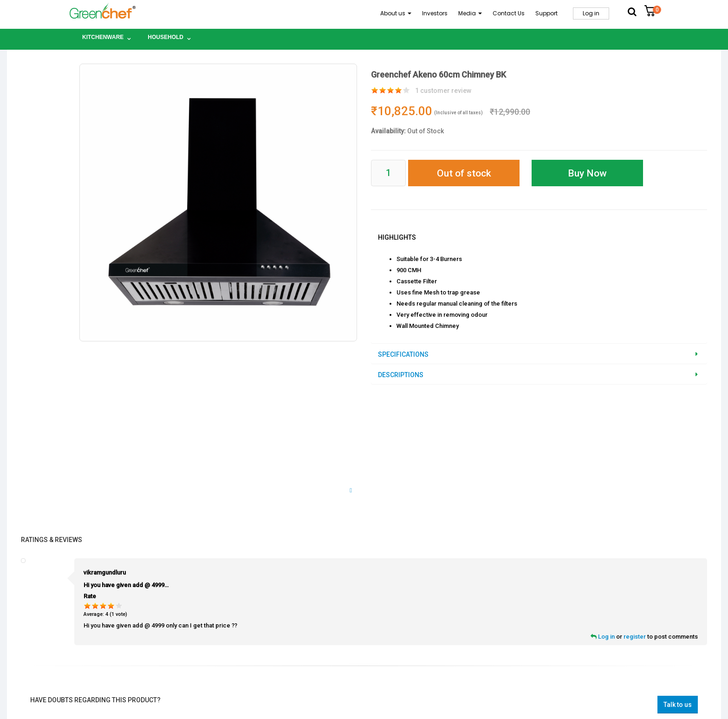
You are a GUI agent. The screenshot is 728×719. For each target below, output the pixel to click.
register (635, 637)
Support (546, 13)
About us (396, 13)
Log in (591, 13)
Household (166, 37)
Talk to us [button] (678, 705)
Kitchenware (103, 37)
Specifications (403, 354)
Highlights (397, 237)
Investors (435, 13)
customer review (443, 91)
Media (470, 13)
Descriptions (401, 375)
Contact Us (509, 13)
